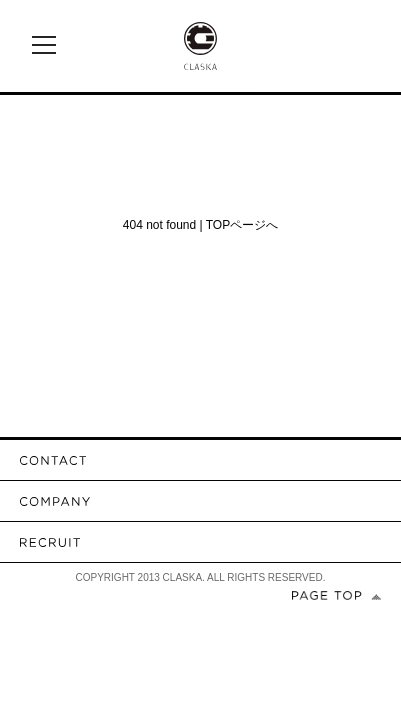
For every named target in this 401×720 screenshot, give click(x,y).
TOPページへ (242, 225)
